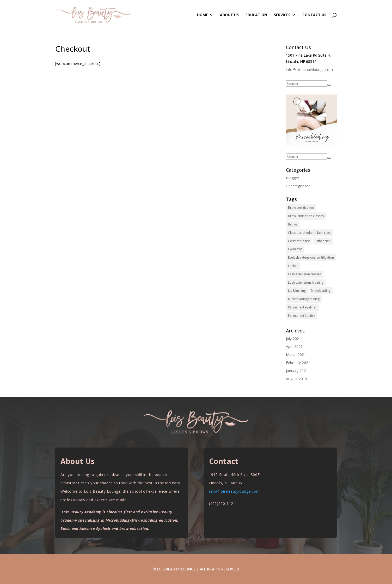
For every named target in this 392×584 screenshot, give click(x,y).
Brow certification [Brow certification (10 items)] (301, 208)
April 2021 (294, 346)
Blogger (293, 178)
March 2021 (296, 354)
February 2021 (298, 363)
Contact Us (314, 15)
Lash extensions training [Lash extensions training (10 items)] (306, 282)
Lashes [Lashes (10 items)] (293, 266)
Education (256, 15)
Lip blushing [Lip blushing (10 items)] (297, 291)
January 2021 (297, 371)
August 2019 (296, 379)
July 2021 (293, 339)
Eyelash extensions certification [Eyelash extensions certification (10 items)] (311, 257)
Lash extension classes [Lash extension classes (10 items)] (305, 274)
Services (282, 15)
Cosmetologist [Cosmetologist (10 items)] (299, 241)
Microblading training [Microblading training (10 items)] (304, 299)
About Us (229, 15)
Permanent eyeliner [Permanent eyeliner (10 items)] (302, 307)
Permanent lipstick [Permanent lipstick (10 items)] (302, 316)
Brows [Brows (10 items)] (293, 224)
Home (203, 15)
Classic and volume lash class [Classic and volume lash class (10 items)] (310, 233)
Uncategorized (298, 186)
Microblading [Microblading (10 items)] (321, 291)
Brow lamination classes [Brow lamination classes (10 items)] (306, 216)
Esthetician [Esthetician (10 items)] (323, 241)
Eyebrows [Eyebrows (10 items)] (295, 249)
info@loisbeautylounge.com (309, 70)
